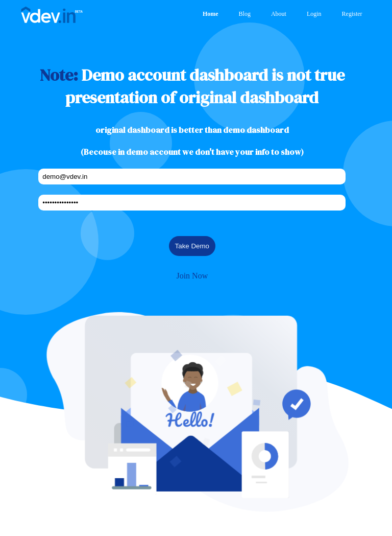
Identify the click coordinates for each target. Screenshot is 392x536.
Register (352, 14)
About (279, 14)
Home (211, 14)
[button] (192, 408)
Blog (245, 14)
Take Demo (192, 246)
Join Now (192, 276)
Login (314, 14)
